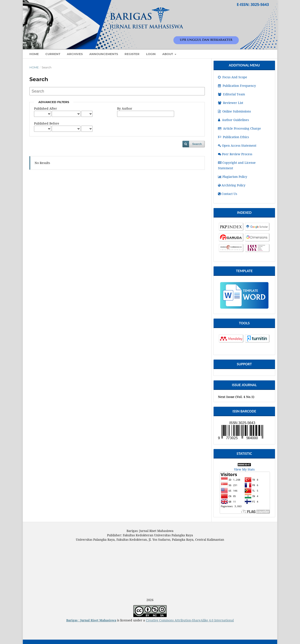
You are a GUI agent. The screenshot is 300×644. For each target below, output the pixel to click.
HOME (34, 54)
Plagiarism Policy (233, 177)
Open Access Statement (237, 145)
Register (132, 54)
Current (53, 54)
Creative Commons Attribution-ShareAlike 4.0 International (190, 620)
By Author (125, 108)
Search (197, 144)
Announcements (104, 54)
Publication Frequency (237, 86)
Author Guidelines (233, 120)
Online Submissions (234, 111)
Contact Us (228, 194)
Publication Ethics (233, 137)
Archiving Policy (232, 185)
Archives (75, 54)
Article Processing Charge (239, 128)
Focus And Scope (233, 77)
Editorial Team (231, 94)
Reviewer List (231, 103)
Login (151, 54)
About (168, 54)
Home (34, 67)
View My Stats (244, 469)
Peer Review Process (235, 154)
